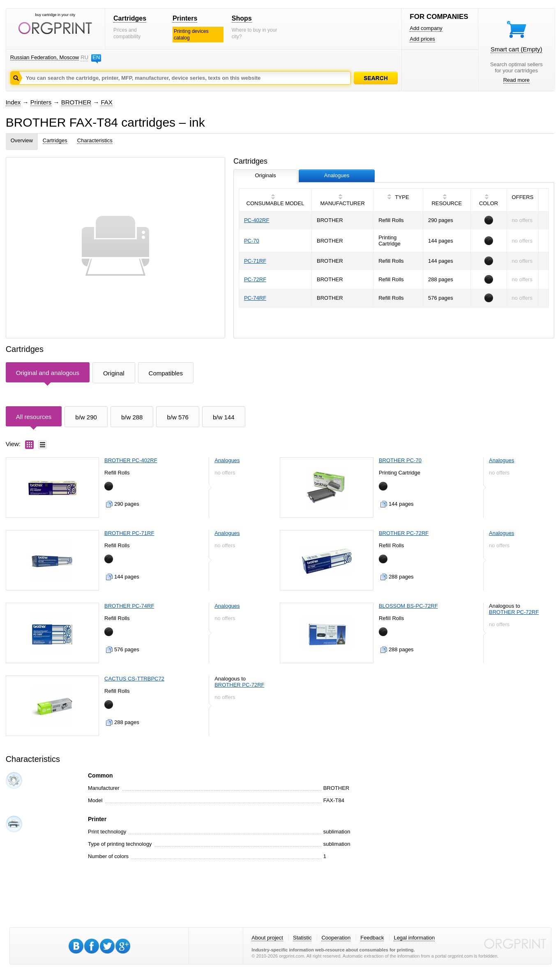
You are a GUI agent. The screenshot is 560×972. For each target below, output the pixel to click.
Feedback (372, 938)
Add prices (422, 39)
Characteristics (95, 140)
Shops (242, 18)
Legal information (414, 938)
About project (267, 938)
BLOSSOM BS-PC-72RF (408, 606)
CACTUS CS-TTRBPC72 (134, 679)
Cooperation (336, 938)
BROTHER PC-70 (400, 460)
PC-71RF (255, 261)
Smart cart (516, 49)
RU (84, 57)
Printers (185, 18)
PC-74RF (255, 298)
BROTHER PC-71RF (129, 533)
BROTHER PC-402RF (131, 460)
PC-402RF (257, 220)
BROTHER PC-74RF (129, 606)
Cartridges (130, 18)
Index (13, 102)
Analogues (227, 460)
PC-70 (252, 241)
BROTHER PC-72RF (404, 533)
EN (96, 57)
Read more (516, 80)
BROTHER (76, 102)
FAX (106, 102)
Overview (22, 140)
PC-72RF (255, 279)
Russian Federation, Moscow (45, 57)
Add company (426, 28)
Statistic (302, 938)
